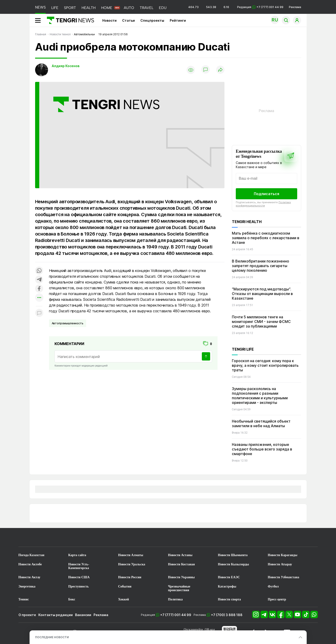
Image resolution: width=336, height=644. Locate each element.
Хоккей (124, 599)
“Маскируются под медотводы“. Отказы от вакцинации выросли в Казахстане (262, 294)
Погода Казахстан (32, 555)
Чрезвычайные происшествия (179, 588)
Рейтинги (178, 20)
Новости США (79, 577)
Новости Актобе (30, 564)
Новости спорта (230, 599)
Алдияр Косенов (66, 66)
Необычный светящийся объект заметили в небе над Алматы (261, 423)
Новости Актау (29, 577)
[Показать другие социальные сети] (39, 298)
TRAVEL (147, 8)
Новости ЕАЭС (229, 577)
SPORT (70, 8)
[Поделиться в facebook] (39, 289)
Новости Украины (182, 577)
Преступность (79, 586)
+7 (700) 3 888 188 (227, 615)
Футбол (273, 586)
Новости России (130, 577)
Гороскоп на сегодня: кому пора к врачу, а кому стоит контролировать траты (265, 365)
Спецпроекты (152, 20)
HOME (107, 8)
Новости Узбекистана (284, 577)
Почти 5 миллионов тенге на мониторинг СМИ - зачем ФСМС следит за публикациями (261, 322)
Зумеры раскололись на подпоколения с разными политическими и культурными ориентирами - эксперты (260, 396)
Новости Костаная (182, 564)
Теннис (24, 599)
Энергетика (27, 586)
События (125, 586)
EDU (163, 8)
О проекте (27, 615)
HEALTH (89, 8)
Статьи (129, 20)
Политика (175, 599)
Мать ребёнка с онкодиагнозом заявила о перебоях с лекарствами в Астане (266, 238)
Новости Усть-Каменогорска (79, 566)
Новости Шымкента (233, 555)
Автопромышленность (68, 323)
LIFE (55, 8)
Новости (109, 20)
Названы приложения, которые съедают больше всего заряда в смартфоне (262, 449)
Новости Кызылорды (234, 564)
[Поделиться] (220, 70)
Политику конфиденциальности (263, 204)
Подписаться (266, 194)
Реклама (295, 7)
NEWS (40, 7)
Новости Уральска (132, 564)
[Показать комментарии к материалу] (39, 313)
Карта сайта (77, 555)
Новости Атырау (280, 564)
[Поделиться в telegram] (39, 280)
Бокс (72, 599)
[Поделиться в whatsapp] (39, 271)
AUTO (129, 8)
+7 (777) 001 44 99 (176, 615)
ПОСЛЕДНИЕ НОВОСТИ (52, 637)
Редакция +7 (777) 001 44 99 (260, 7)
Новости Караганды (283, 555)
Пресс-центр (277, 599)
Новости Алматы (131, 555)
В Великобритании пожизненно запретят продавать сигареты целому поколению (260, 266)
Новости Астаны (180, 555)
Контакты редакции (56, 615)
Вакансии (83, 615)
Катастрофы (227, 586)
